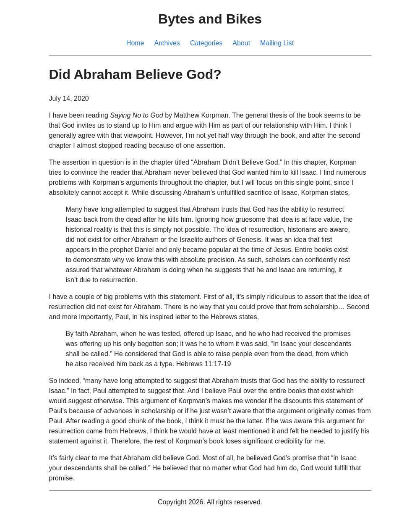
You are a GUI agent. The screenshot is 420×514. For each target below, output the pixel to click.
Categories (206, 43)
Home (135, 43)
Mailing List (277, 43)
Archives (167, 43)
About (241, 43)
